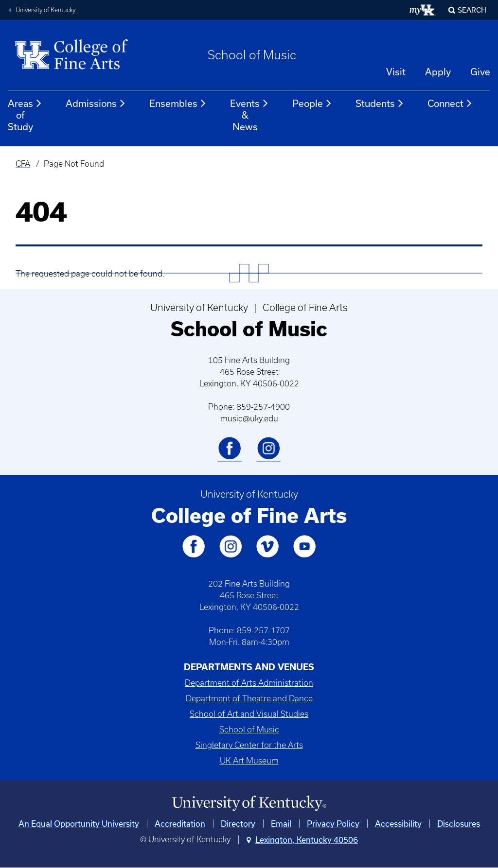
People (312, 104)
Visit (396, 72)
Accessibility (398, 824)
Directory (238, 824)
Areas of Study (25, 115)
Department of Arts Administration (249, 683)
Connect (450, 104)
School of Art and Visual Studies (249, 714)
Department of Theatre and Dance (249, 698)
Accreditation (180, 824)
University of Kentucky (45, 10)
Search (472, 10)
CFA (23, 164)
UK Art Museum (249, 761)
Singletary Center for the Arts (249, 745)
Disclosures (459, 824)
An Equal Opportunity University (79, 824)
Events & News (249, 115)
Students (380, 104)
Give (480, 72)
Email (281, 824)
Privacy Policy (333, 824)
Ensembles (178, 104)
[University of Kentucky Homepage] (249, 804)
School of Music (252, 55)
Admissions (96, 104)
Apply (438, 72)
